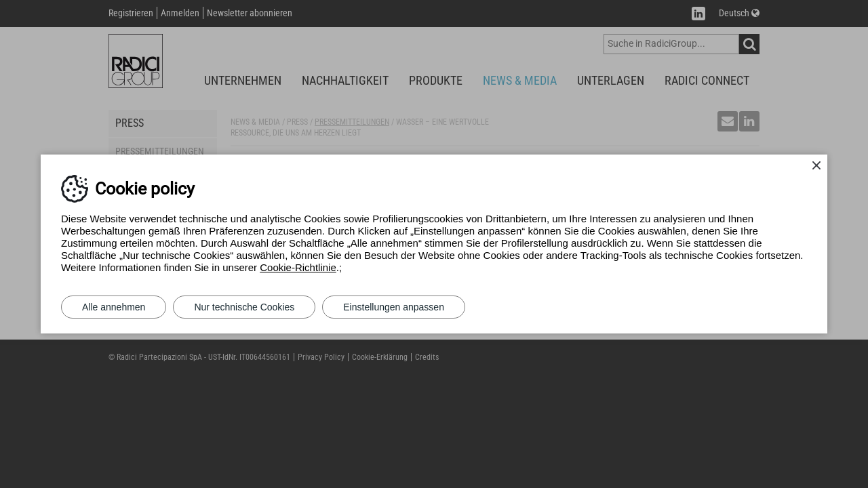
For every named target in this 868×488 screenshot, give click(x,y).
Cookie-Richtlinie (298, 267)
